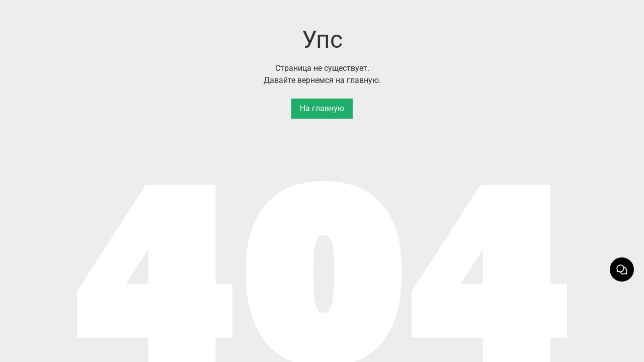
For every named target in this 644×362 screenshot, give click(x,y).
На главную (322, 108)
